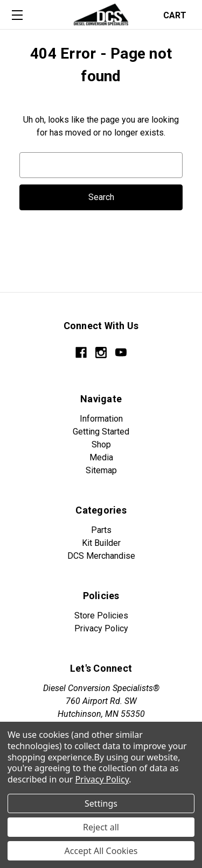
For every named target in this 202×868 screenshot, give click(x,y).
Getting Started (101, 432)
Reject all (101, 827)
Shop (101, 444)
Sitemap (101, 470)
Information (101, 419)
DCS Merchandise (101, 556)
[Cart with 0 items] (178, 14)
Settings (101, 803)
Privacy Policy (101, 628)
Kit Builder (101, 543)
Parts (101, 530)
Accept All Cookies (101, 851)
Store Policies (101, 616)
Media (101, 457)
